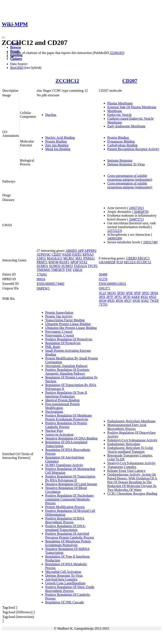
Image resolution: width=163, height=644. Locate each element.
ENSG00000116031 (112, 284)
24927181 (136, 208)
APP (81, 251)
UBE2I (78, 270)
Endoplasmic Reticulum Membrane (131, 421)
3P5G (146, 293)
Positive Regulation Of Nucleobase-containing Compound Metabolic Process (70, 499)
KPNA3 (88, 254)
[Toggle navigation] (3, 37)
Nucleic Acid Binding (60, 138)
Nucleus (51, 115)
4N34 (103, 301)
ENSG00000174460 (51, 284)
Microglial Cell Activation (63, 572)
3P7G (118, 297)
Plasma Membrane (120, 103)
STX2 (83, 262)
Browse (15, 47)
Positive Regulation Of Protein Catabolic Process (66, 425)
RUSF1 (65, 262)
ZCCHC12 (67, 81)
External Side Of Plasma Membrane (132, 107)
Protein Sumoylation (59, 312)
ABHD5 (71, 251)
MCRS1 (69, 258)
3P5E (129, 293)
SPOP (74, 262)
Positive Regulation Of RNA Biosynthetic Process (65, 520)
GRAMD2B (107, 262)
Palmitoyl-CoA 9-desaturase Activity (132, 440)
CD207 (130, 81)
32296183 (117, 53)
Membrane (115, 111)
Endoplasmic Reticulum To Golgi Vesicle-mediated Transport (130, 450)
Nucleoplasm (54, 412)
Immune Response (120, 160)
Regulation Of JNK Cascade (65, 602)
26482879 (141, 212)
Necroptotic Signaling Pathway (66, 366)
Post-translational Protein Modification (62, 406)
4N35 (111, 301)
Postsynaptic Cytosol (60, 335)
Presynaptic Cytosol (59, 332)
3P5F (137, 293)
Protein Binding (56, 141)
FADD (67, 254)
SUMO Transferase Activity (64, 465)
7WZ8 (154, 301)
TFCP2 (93, 266)
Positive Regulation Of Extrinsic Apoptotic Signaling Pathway (67, 372)
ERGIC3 (144, 258)
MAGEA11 (55, 258)
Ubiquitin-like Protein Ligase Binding (71, 328)
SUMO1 (42, 266)
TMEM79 (58, 270)
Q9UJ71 (104, 288)
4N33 (153, 297)
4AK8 (135, 297)
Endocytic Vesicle (119, 115)
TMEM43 (44, 270)
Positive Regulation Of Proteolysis (69, 339)
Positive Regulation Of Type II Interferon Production (66, 394)
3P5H (154, 293)
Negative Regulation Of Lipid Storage (71, 484)
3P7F (110, 297)
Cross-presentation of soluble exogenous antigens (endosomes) (130, 178)
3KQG (112, 293)
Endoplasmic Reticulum (124, 444)
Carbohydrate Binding (122, 145)
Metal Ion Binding (58, 149)
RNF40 (53, 262)
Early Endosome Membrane (126, 126)
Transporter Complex (122, 467)
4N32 (144, 297)
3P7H (126, 297)
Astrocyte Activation (59, 434)
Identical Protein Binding (62, 400)
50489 (103, 274)
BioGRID (17, 68)
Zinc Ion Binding (57, 145)
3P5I (102, 297)
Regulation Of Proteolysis (63, 343)
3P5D (121, 293)
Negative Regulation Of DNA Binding (71, 438)
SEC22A (130, 262)
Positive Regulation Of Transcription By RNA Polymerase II (70, 478)
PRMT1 (42, 262)
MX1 (79, 258)
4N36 (119, 301)
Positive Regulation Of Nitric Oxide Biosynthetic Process (70, 589)
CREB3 (132, 258)
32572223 (114, 231)
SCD (120, 262)
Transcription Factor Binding (65, 320)
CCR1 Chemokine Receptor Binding (132, 494)
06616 (41, 279)
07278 (103, 279)
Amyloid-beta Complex (61, 579)
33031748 (150, 242)
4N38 (136, 301)
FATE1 (77, 254)
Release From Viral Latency (126, 471)
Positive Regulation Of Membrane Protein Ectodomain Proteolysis (69, 417)
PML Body (53, 347)
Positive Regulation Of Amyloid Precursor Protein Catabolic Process (70, 535)
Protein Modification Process (65, 507)
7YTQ (103, 304)
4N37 (128, 301)
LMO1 (41, 258)
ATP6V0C (44, 254)
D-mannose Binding (121, 141)
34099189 (114, 238)
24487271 (136, 219)
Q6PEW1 (43, 288)
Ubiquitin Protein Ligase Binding (68, 324)
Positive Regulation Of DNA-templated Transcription (65, 528)
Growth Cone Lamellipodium (65, 583)
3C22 (102, 293)
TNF (69, 270)
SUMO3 (67, 266)
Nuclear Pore (54, 431)
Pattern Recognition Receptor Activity (133, 149)
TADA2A (80, 266)
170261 (42, 274)
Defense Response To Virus (126, 164)
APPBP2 (91, 251)
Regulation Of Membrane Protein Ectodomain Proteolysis (68, 543)
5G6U (145, 301)
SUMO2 (55, 266)
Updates (16, 59)
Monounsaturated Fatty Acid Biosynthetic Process (127, 427)
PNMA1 (89, 258)
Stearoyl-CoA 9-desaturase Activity (131, 463)
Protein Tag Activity (59, 316)
